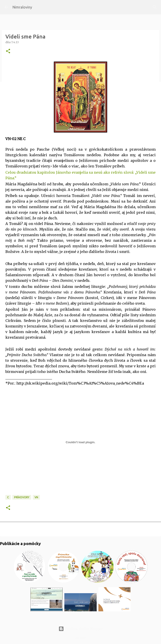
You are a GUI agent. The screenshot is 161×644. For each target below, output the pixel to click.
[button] (8, 51)
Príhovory (22, 497)
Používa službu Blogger (80, 629)
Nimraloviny (22, 7)
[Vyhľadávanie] (155, 7)
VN (36, 497)
